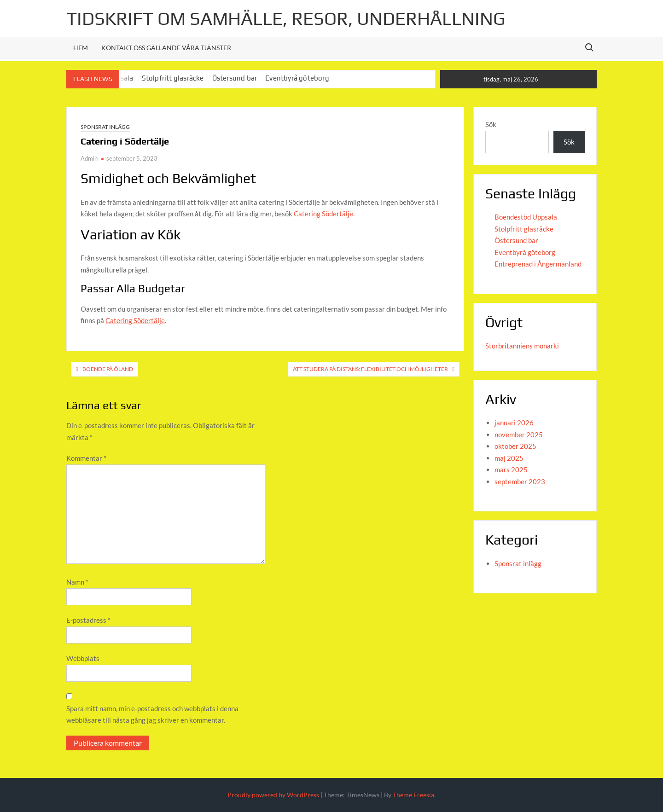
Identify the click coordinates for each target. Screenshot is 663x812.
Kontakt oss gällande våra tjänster (166, 48)
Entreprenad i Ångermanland (538, 264)
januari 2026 (514, 423)
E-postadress (88, 620)
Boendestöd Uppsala (526, 217)
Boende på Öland (108, 369)
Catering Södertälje (323, 214)
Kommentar (86, 458)
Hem (81, 48)
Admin (89, 158)
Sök (491, 124)
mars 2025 (511, 470)
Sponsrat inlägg (105, 127)
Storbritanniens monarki (522, 346)
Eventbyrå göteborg (297, 78)
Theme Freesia (413, 795)
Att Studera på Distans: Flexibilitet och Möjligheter (370, 369)
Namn (77, 582)
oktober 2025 (515, 446)
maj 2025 (509, 458)
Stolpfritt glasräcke (173, 78)
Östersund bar (235, 78)
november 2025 (519, 435)
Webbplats (83, 658)
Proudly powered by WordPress (273, 795)
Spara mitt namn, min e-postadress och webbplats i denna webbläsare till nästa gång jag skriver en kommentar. (152, 714)
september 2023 (520, 481)
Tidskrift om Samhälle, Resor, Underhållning (286, 18)
